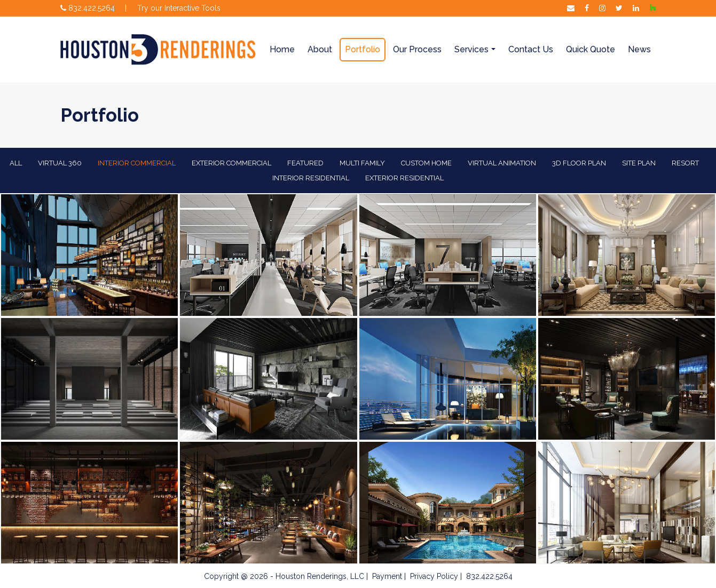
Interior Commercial (137, 163)
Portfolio (363, 49)
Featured (305, 163)
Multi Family (362, 163)
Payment (387, 576)
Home (282, 49)
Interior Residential (311, 178)
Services (471, 49)
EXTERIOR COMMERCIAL (231, 163)
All (16, 163)
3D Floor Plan (579, 163)
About (320, 49)
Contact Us (531, 49)
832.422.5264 (88, 8)
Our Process (417, 49)
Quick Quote (591, 49)
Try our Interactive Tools (179, 8)
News (639, 49)
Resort (685, 163)
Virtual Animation (502, 163)
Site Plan (639, 163)
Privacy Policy (434, 576)
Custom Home (426, 163)
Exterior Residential (404, 178)
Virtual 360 (60, 163)
